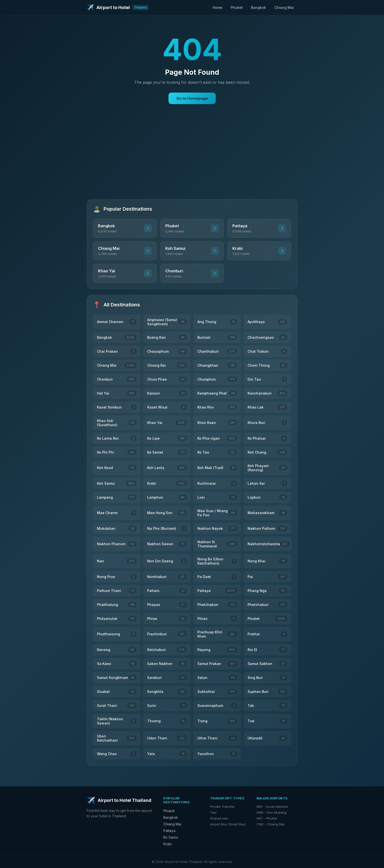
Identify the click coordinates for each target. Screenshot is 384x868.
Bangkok (258, 7)
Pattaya (169, 831)
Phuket (237, 7)
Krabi (168, 844)
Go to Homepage (192, 98)
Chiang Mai (284, 7)
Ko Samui (171, 837)
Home (217, 7)
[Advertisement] (192, 159)
